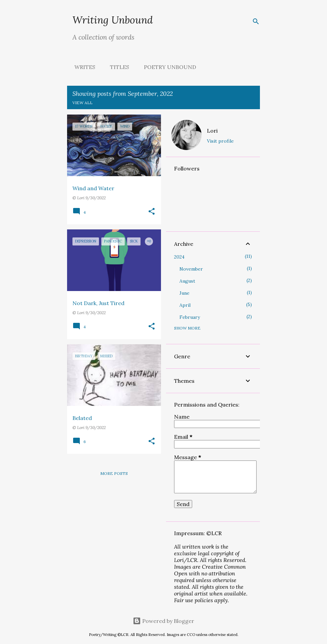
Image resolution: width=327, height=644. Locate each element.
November (191, 269)
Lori (212, 131)
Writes (83, 67)
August (187, 281)
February (190, 317)
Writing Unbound (113, 20)
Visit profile (220, 141)
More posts (114, 473)
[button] (152, 212)
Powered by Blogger (163, 621)
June (184, 293)
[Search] (256, 21)
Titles (118, 67)
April (185, 305)
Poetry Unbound (168, 67)
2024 (179, 257)
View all (83, 103)
